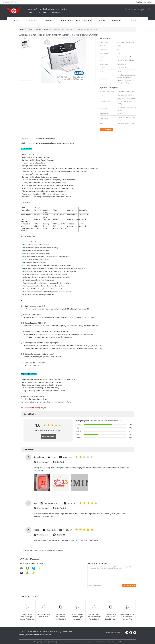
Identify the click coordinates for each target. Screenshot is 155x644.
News (134, 20)
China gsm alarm (49, 642)
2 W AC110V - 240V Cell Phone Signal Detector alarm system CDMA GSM (77, 618)
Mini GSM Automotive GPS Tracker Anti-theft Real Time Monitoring (127, 618)
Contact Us (100, 20)
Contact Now (129, 586)
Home (16, 20)
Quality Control (83, 20)
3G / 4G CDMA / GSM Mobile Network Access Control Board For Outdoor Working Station (94, 619)
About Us (49, 20)
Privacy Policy (38, 642)
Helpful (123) (61, 508)
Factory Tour (66, 20)
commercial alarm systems (55, 551)
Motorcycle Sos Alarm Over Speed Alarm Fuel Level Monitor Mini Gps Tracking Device (60, 619)
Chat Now (139, 2)
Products (32, 20)
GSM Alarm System (41, 29)
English (150, 2)
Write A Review (48, 437)
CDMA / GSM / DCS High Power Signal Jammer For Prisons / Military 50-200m (27, 618)
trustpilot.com (43, 462)
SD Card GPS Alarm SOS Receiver (44, 616)
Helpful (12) (61, 535)
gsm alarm (43, 551)
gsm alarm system (32, 551)
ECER (119, 642)
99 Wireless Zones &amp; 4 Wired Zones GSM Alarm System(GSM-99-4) (111, 618)
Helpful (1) (60, 462)
